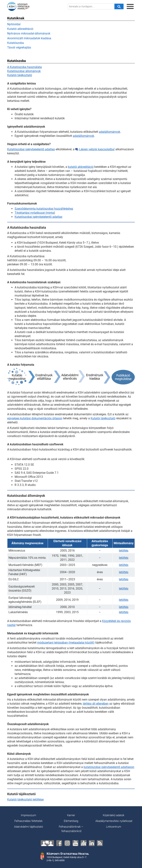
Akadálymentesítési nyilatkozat (114, 821)
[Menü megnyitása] (130, 6)
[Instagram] (67, 843)
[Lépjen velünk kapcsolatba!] (47, 843)
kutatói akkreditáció (81, 167)
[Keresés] (119, 6)
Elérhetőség (71, 821)
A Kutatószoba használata (24, 67)
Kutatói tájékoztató (20, 75)
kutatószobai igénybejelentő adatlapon (109, 767)
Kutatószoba (16, 43)
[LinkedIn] (92, 843)
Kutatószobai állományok (24, 71)
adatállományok (110, 132)
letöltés (124, 551)
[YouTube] (75, 843)
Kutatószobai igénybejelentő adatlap (31, 149)
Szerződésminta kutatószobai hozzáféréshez (44, 209)
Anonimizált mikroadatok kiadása (29, 38)
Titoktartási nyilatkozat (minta (34, 213)
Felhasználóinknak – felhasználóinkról (71, 829)
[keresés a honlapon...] (91, 6)
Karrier (71, 815)
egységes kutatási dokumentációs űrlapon (35, 418)
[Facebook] (59, 843)
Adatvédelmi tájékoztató (28, 827)
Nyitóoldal (14, 24)
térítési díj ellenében (96, 704)
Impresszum (28, 815)
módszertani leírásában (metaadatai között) (66, 643)
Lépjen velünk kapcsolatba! (95, 149)
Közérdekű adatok (114, 815)
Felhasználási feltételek (28, 821)
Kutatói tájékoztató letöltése (25, 799)
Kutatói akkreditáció (20, 29)
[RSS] (100, 843)
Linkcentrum (114, 827)
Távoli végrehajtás (19, 47)
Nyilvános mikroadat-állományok (29, 33)
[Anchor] (84, 843)
